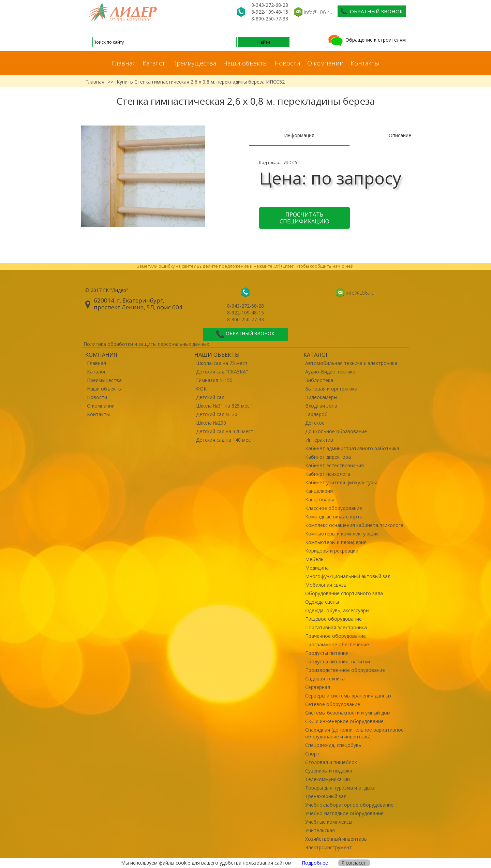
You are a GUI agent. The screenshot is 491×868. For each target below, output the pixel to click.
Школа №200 (211, 423)
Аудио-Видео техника (330, 372)
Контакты (365, 63)
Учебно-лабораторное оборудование (349, 805)
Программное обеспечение (337, 644)
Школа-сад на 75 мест (222, 363)
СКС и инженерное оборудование (344, 721)
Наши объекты (245, 63)
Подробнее (315, 863)
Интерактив (319, 440)
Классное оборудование (334, 508)
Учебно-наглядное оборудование (344, 813)
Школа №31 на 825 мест (224, 406)
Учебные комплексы (329, 822)
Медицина (317, 568)
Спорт (312, 754)
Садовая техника (325, 679)
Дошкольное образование (336, 431)
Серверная (318, 687)
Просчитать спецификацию (304, 218)
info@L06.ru (318, 12)
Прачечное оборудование (336, 636)
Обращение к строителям (366, 40)
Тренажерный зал (326, 796)
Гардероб (316, 414)
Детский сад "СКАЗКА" (222, 372)
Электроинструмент (329, 847)
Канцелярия (319, 491)
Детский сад (210, 397)
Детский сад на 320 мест (225, 431)
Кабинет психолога (328, 474)
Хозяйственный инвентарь (336, 839)
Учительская (320, 830)
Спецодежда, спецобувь (333, 745)
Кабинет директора (328, 457)
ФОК (201, 389)
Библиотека (319, 380)
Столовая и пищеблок (331, 762)
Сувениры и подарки (329, 771)
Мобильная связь (326, 585)
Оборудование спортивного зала (344, 593)
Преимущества (194, 63)
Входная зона (321, 406)
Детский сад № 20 (217, 414)
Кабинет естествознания (334, 465)
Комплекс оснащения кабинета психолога (354, 525)
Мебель (314, 559)
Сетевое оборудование (333, 704)
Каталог (154, 63)
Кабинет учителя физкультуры (341, 482)
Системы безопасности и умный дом (348, 713)
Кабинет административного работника (352, 448)
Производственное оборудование (345, 670)
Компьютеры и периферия (336, 542)
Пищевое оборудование (333, 619)
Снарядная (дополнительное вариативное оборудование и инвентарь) (354, 733)
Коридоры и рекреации (332, 551)
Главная (124, 63)
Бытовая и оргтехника (331, 389)
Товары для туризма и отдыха (340, 788)
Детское (315, 423)
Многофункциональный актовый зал (348, 576)
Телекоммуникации (328, 779)
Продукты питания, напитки (338, 661)
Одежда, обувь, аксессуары (337, 610)
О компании (325, 63)
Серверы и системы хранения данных (348, 696)
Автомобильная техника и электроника (351, 363)
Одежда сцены (322, 602)
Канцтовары (319, 499)
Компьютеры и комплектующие (342, 534)
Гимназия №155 (214, 380)
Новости (287, 63)
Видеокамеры (321, 397)
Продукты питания (327, 653)
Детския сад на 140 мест (225, 440)
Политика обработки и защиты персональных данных (146, 344)
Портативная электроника (336, 627)
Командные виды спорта (334, 517)
